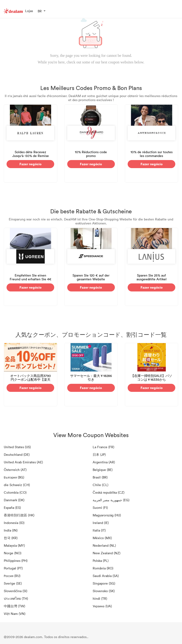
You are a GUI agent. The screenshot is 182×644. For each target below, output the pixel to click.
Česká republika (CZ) (109, 492)
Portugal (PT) (13, 568)
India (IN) (11, 530)
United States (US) (17, 447)
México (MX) (102, 538)
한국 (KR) (11, 538)
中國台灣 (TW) (14, 606)
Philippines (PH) (16, 561)
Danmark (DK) (14, 500)
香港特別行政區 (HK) (19, 515)
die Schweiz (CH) (17, 485)
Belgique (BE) (103, 470)
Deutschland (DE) (17, 454)
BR (40, 11)
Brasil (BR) (100, 477)
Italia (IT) (99, 530)
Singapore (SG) (104, 583)
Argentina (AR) (104, 462)
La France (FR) (103, 447)
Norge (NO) (13, 553)
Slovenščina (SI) (16, 591)
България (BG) (14, 477)
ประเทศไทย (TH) (16, 598)
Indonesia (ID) (14, 523)
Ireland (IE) (101, 523)
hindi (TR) (100, 598)
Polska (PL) (101, 561)
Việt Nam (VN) (15, 614)
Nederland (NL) (104, 545)
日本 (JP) (99, 454)
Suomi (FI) (100, 508)
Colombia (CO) (15, 492)
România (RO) (103, 568)
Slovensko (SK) (104, 591)
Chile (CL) (100, 485)
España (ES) (12, 508)
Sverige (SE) (13, 583)
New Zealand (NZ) (107, 553)
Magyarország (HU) (107, 515)
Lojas (29, 11)
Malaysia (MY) (14, 545)
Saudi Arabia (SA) (106, 576)
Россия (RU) (12, 576)
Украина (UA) (102, 606)
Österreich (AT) (15, 470)
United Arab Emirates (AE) (23, 462)
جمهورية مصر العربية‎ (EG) (111, 500)
